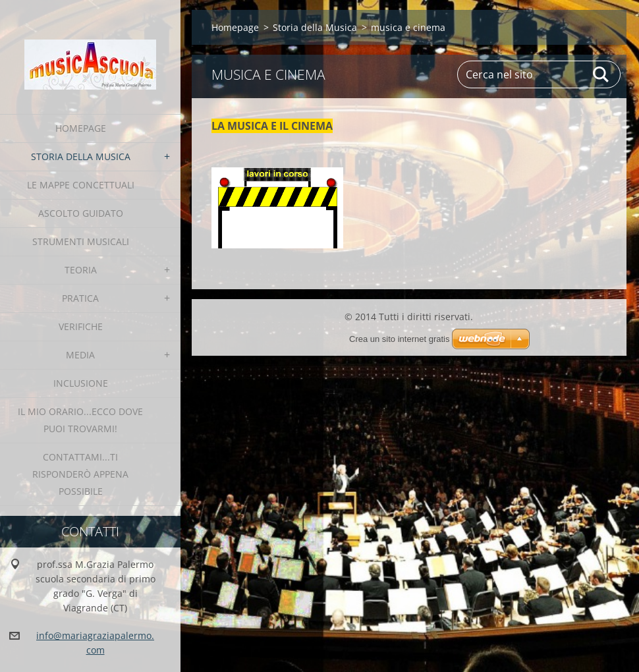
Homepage (81, 128)
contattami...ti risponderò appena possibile (80, 474)
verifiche (81, 326)
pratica (80, 298)
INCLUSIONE (81, 383)
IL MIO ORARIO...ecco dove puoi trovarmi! (80, 420)
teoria (81, 270)
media (80, 355)
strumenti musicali (81, 241)
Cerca (601, 74)
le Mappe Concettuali (81, 185)
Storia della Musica (81, 156)
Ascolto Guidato (81, 213)
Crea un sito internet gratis (399, 339)
